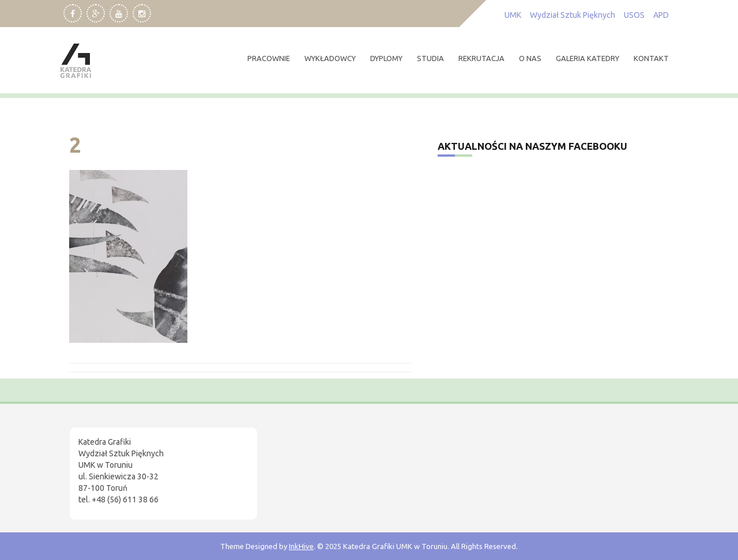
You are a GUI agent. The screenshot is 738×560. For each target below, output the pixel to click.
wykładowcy (330, 58)
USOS (634, 15)
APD (661, 15)
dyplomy (386, 58)
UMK (513, 15)
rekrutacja (481, 58)
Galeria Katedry (588, 58)
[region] (150, 463)
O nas (530, 58)
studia (430, 58)
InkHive (301, 546)
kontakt (651, 58)
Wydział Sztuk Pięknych (573, 15)
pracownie (269, 58)
